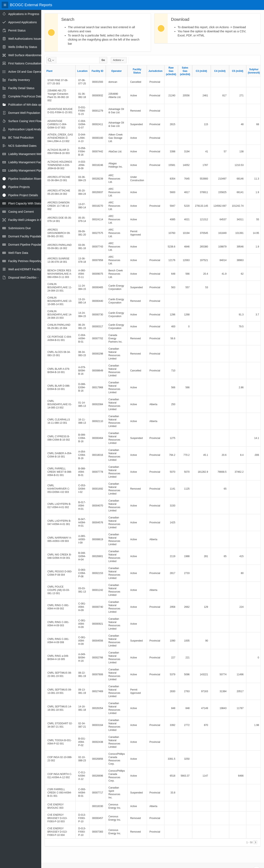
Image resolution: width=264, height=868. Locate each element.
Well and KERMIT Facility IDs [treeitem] (27, 269)
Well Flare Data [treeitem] (18, 253)
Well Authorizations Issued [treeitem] (25, 39)
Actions (119, 60)
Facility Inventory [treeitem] (19, 80)
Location (82, 71)
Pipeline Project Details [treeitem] (23, 195)
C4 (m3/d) (220, 71)
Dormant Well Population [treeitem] (24, 113)
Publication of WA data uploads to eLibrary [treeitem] (35, 105)
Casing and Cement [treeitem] (21, 212)
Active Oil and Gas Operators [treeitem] (27, 72)
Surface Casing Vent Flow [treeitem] (25, 121)
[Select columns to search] (51, 60)
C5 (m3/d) (238, 71)
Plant (49, 71)
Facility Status (137, 71)
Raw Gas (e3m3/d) (171, 71)
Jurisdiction (156, 71)
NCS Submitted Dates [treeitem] (22, 146)
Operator (117, 71)
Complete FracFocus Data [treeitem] (25, 96)
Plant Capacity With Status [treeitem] (25, 203)
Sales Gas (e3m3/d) (185, 71)
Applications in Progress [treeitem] (24, 14)
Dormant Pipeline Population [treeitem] (27, 245)
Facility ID (97, 71)
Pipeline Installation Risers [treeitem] (25, 179)
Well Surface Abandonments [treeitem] (26, 55)
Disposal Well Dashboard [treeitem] (24, 278)
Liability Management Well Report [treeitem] (30, 154)
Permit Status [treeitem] (17, 30)
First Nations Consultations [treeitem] (25, 63)
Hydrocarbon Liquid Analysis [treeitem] (27, 129)
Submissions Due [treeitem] (19, 228)
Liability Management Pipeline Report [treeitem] (32, 170)
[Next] (255, 842)
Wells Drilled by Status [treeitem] (23, 47)
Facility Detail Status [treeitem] (21, 88)
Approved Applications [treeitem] (23, 22)
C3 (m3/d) (201, 71)
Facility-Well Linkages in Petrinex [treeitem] (29, 220)
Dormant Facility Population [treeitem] (26, 236)
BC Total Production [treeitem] (21, 138)
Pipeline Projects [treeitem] (19, 187)
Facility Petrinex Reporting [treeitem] (25, 261)
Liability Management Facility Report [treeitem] (32, 162)
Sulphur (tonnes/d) (254, 71)
